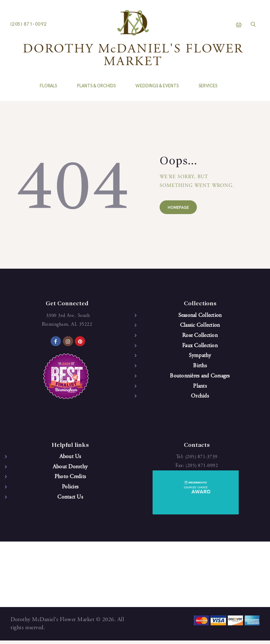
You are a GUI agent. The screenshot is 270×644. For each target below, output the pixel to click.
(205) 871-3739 (201, 460)
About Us (70, 460)
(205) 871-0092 (202, 469)
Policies (70, 492)
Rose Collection (200, 337)
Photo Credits (70, 481)
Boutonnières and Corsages (200, 379)
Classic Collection (200, 326)
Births (200, 368)
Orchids (200, 399)
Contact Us (70, 502)
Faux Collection (200, 347)
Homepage (180, 208)
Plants (200, 389)
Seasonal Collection (200, 316)
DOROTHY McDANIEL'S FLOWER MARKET (133, 56)
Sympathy (200, 357)
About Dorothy (70, 471)
